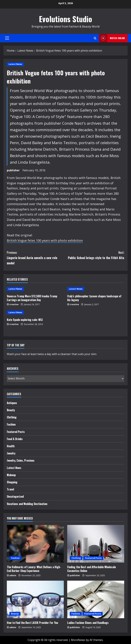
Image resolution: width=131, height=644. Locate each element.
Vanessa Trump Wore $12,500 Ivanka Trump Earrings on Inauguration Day (32, 298)
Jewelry (11, 453)
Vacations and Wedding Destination (27, 504)
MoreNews (78, 640)
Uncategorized (15, 496)
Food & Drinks (15, 439)
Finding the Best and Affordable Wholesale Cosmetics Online (92, 569)
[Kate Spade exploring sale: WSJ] (35, 313)
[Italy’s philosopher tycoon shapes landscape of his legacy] (96, 289)
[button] (7, 38)
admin (13, 575)
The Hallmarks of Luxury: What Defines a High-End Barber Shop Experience (34, 569)
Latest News (15, 64)
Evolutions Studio (65, 19)
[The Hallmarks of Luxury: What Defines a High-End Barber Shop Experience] (35, 544)
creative (14, 304)
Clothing (12, 417)
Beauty (11, 410)
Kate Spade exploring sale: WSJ (25, 320)
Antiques (12, 403)
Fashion (11, 424)
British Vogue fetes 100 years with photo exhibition (45, 240)
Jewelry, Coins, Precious (21, 460)
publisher (13, 170)
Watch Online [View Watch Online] (112, 38)
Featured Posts (16, 432)
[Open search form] (95, 38)
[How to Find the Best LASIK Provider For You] (35, 599)
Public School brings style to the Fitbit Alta (95, 255)
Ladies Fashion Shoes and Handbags (88, 623)
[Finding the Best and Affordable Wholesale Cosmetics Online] (96, 544)
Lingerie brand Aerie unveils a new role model (36, 257)
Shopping (12, 482)
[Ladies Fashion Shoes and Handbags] (96, 599)
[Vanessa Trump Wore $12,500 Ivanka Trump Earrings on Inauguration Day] (35, 289)
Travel (10, 489)
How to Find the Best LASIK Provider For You (32, 623)
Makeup (11, 475)
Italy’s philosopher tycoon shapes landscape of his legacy (94, 298)
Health (11, 446)
